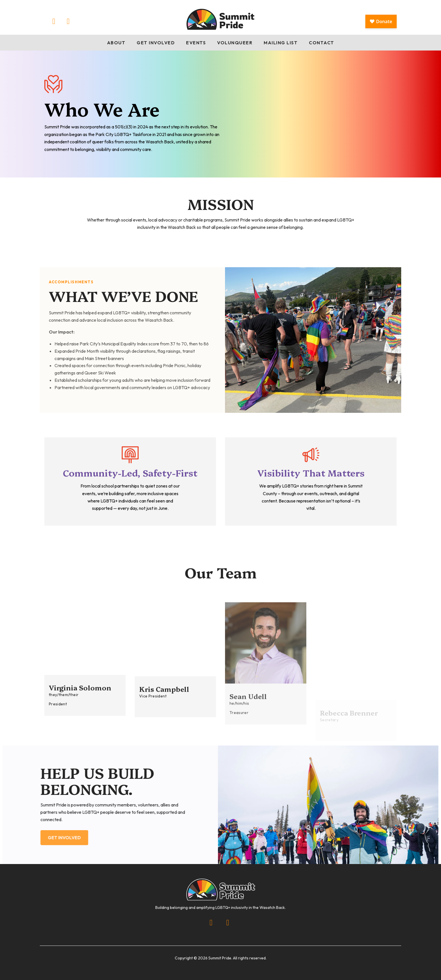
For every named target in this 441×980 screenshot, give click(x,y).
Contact (322, 43)
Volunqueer (235, 43)
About (116, 43)
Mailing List (281, 43)
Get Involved (156, 43)
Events (196, 43)
